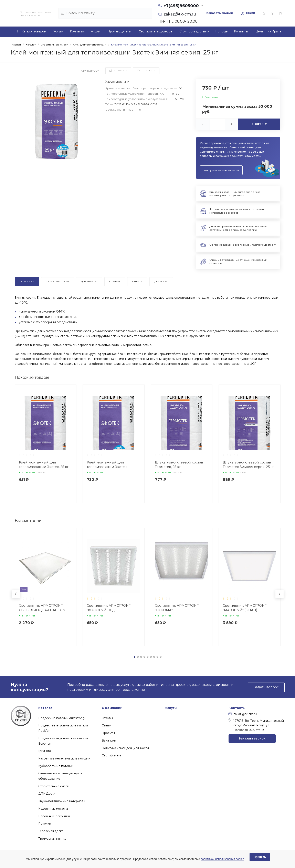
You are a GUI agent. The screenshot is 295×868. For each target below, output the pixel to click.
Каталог (45, 708)
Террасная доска (51, 831)
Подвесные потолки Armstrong (61, 718)
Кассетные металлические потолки (64, 758)
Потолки (45, 824)
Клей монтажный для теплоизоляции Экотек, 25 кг (44, 465)
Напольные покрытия (54, 816)
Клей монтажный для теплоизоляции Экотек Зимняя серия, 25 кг (107, 467)
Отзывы (107, 718)
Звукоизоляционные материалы (62, 801)
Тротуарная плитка (52, 839)
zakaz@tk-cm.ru (243, 714)
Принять (260, 857)
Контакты (237, 708)
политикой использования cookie (222, 859)
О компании (112, 708)
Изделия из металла (53, 809)
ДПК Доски (47, 794)
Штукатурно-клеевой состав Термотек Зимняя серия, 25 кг (249, 465)
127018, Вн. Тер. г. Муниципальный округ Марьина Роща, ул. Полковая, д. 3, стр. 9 (256, 725)
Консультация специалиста (221, 170)
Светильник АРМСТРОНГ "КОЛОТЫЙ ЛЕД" (109, 608)
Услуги (171, 708)
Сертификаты (112, 755)
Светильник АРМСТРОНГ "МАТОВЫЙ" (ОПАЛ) (245, 608)
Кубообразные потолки (56, 766)
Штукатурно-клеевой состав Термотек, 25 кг (179, 465)
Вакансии (109, 741)
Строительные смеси (54, 786)
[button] (135, 657)
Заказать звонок (252, 738)
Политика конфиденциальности (125, 748)
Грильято (45, 751)
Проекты (108, 733)
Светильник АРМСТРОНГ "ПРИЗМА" (177, 608)
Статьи (107, 725)
